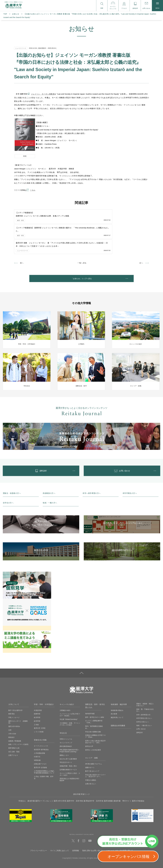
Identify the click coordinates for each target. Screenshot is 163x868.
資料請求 (139, 707)
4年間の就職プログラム (94, 739)
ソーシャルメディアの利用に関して (120, 825)
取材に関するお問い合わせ (92, 825)
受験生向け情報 (40, 715)
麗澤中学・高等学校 (75, 775)
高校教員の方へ (49, 468)
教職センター (64, 730)
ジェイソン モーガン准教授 (43, 94)
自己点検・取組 (14, 726)
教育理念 (12, 688)
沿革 (10, 705)
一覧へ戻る (82, 232)
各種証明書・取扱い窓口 (68, 740)
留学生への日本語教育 (93, 724)
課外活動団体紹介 (66, 721)
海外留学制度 (90, 688)
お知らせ (16, 14)
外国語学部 (38, 685)
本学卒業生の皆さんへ (144, 693)
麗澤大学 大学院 (40, 703)
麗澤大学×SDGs (14, 701)
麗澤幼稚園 (108, 775)
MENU (157, 6)
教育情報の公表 (14, 723)
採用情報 (76, 825)
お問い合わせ (141, 704)
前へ (22, 232)
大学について (14, 679)
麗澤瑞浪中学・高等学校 (93, 775)
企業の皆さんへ (91, 758)
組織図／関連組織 (15, 715)
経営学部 (37, 696)
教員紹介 (12, 712)
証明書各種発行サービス (68, 744)
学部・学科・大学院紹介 (44, 679)
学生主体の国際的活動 (93, 706)
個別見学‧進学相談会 (41, 724)
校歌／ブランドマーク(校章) (18, 719)
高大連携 (114, 688)
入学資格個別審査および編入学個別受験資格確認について (44, 747)
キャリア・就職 (92, 733)
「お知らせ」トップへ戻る (82, 249)
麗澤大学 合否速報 (40, 742)
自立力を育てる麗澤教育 (68, 733)
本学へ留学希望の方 (143, 689)
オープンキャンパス (41, 721)
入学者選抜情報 (39, 728)
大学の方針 (12, 708)
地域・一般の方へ (50, 477)
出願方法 (37, 731)
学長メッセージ (14, 692)
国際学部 (37, 688)
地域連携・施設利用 (119, 679)
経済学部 (37, 692)
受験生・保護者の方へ (12, 468)
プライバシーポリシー (39, 825)
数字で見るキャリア (92, 746)
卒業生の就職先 (91, 755)
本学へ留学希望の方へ (92, 468)
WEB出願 (37, 735)
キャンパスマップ (66, 717)
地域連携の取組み (117, 685)
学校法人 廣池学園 (27, 775)
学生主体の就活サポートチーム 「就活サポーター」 (95, 750)
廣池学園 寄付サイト (122, 775)
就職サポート (90, 742)
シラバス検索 (39, 706)
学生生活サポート (66, 737)
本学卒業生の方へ (130, 468)
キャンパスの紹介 (67, 679)
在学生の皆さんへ (143, 696)
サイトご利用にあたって (60, 825)
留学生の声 (89, 721)
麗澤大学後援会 (138, 775)
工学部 (36, 699)
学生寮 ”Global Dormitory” (69, 694)
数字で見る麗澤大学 (15, 685)
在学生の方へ (8, 477)
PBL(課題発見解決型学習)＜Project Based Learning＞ (70, 725)
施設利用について (117, 692)
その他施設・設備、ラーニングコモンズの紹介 (70, 698)
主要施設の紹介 (65, 685)
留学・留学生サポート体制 (95, 692)
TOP (5, 14)
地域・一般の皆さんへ (144, 700)
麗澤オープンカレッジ (44, 775)
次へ (141, 232)
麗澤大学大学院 (60, 775)
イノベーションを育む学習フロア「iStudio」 (70, 689)
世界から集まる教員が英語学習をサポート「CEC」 (95, 716)
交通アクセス (13, 730)
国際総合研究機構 (118, 700)
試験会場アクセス (40, 738)
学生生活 (63, 708)
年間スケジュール (66, 713)
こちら (33, 190)
